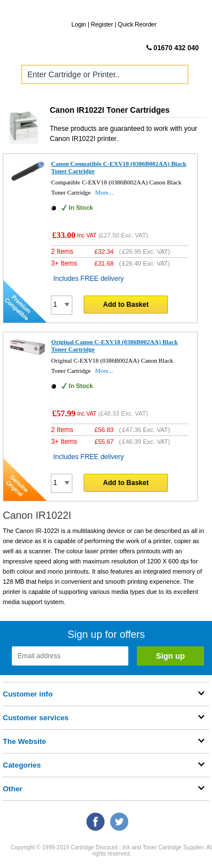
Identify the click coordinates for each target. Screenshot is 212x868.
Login (79, 24)
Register (102, 24)
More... (104, 192)
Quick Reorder (137, 24)
